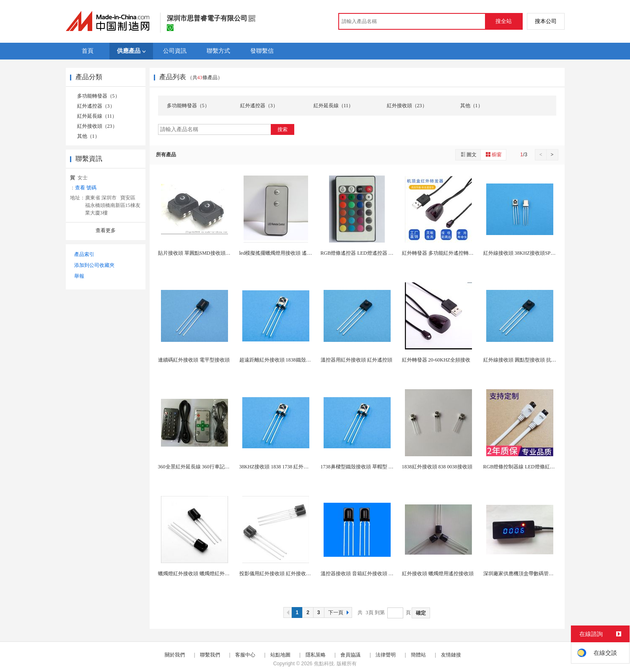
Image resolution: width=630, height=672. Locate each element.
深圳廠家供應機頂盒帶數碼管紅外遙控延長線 (534, 574)
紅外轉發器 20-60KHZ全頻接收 (436, 360)
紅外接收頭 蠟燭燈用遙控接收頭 (438, 574)
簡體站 (418, 655)
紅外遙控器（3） (96, 106)
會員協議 (350, 655)
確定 (421, 613)
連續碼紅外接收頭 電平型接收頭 (194, 360)
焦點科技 (324, 664)
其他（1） (88, 136)
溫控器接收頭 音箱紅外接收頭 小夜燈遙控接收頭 (375, 574)
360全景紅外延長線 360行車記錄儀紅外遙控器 (209, 467)
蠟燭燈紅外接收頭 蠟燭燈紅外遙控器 (199, 574)
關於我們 (175, 655)
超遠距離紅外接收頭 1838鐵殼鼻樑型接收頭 (288, 360)
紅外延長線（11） (97, 116)
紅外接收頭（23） (97, 126)
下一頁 (340, 613)
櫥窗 (493, 154)
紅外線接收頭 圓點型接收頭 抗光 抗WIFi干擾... (535, 360)
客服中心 (245, 655)
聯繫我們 (210, 655)
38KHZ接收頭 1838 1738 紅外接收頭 (279, 467)
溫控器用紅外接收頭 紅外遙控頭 (356, 360)
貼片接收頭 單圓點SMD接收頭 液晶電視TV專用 (211, 253)
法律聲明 (386, 655)
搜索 (283, 129)
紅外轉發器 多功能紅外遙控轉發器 (440, 253)
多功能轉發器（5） (99, 96)
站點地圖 (280, 655)
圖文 (468, 154)
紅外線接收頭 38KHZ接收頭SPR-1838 (525, 253)
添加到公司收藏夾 (94, 265)
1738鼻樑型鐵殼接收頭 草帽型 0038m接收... (368, 467)
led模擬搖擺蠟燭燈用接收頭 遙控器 (278, 253)
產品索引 (84, 254)
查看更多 (106, 230)
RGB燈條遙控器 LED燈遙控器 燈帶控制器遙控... (374, 253)
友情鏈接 (451, 655)
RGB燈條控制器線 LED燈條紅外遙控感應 (529, 467)
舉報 (79, 276)
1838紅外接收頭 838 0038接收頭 (437, 467)
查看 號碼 (86, 188)
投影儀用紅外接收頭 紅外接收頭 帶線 (281, 574)
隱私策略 (316, 655)
